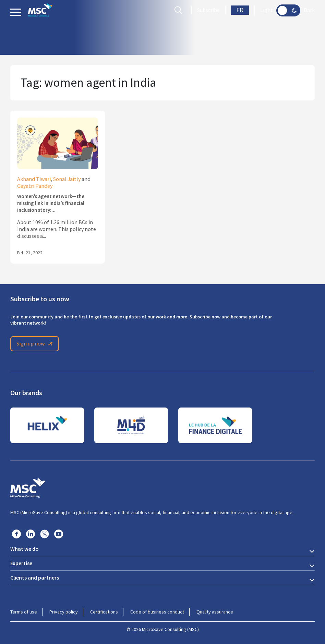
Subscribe (208, 10)
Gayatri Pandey (35, 186)
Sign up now (36, 344)
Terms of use (24, 612)
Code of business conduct (157, 612)
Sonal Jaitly (67, 179)
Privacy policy (64, 612)
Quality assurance (215, 612)
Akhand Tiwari (34, 179)
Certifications (104, 612)
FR (240, 10)
